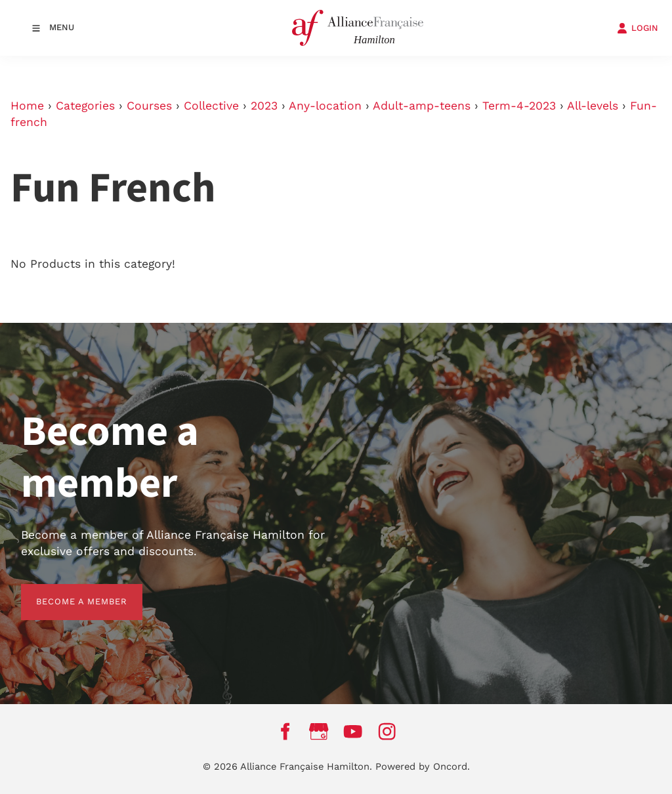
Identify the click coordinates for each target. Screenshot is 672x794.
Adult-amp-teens (422, 106)
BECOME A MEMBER (67, 592)
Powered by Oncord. (423, 766)
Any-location (325, 106)
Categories (85, 106)
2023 (264, 106)
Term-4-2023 (519, 106)
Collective (211, 106)
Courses (149, 106)
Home (27, 106)
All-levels (593, 106)
